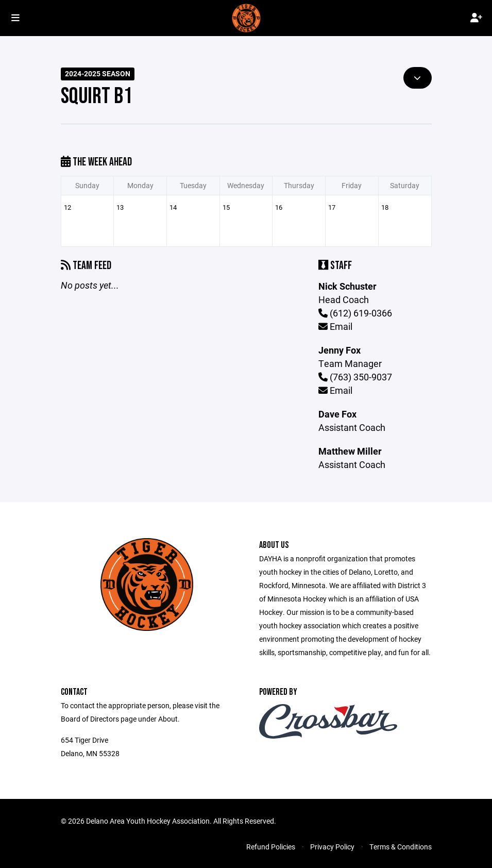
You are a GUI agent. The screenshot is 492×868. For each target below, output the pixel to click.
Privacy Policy (332, 847)
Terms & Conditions (401, 847)
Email (335, 326)
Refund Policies (271, 847)
